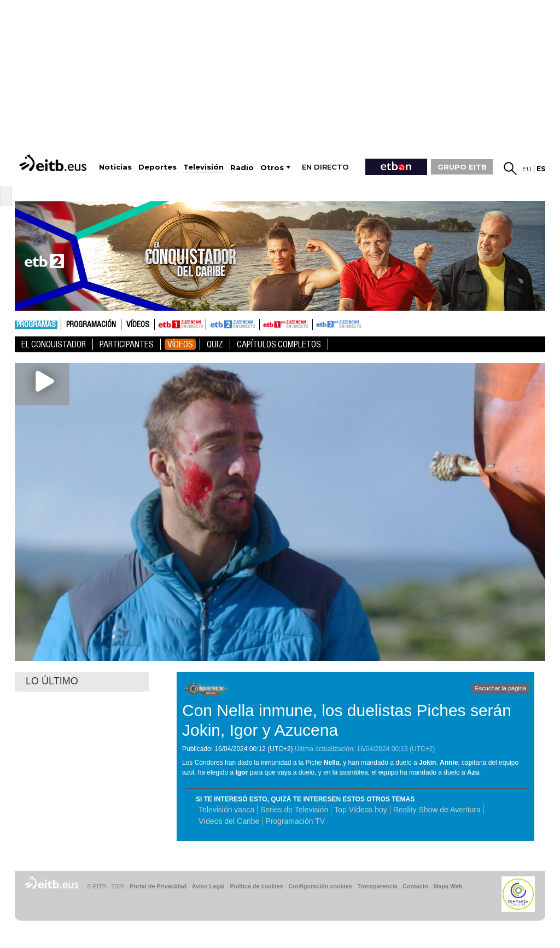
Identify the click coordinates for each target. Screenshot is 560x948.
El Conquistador (54, 344)
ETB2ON (318, 323)
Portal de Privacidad (158, 886)
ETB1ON (265, 323)
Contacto (415, 886)
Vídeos (138, 325)
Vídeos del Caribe (229, 821)
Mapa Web (448, 886)
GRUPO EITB (462, 167)
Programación (91, 325)
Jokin (427, 763)
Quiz (215, 344)
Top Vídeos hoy (361, 810)
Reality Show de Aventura (437, 810)
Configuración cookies (320, 886)
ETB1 (180, 324)
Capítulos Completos (279, 344)
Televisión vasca (226, 810)
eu (527, 169)
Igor (241, 772)
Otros (272, 168)
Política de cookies (256, 886)
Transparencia (377, 886)
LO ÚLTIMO (52, 681)
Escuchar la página (500, 688)
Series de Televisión (294, 810)
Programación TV (295, 821)
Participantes (127, 344)
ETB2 (233, 324)
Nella (332, 763)
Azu (473, 772)
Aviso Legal (208, 886)
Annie (449, 763)
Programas (36, 325)
